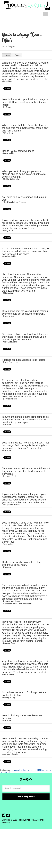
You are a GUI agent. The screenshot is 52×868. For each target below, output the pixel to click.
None (7, 55)
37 (2, 772)
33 (40, 770)
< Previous (15, 770)
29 (25, 770)
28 (21, 770)
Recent (17, 55)
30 (29, 770)
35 (47, 770)
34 (43, 770)
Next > (6, 772)
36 (50, 770)
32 (36, 770)
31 (32, 770)
